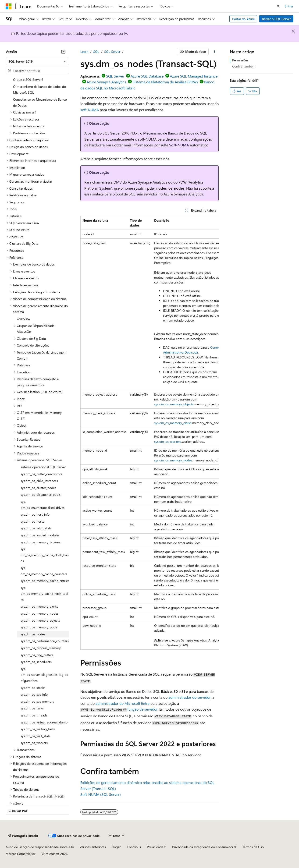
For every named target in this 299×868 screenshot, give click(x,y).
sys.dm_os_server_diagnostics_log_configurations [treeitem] (44, 675)
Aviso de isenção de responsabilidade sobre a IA (40, 847)
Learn (84, 51)
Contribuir (134, 847)
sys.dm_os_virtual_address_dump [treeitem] (44, 722)
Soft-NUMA (179, 145)
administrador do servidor (190, 697)
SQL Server (112, 51)
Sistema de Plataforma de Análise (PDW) (165, 82)
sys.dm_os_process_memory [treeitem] (41, 648)
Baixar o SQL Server (276, 19)
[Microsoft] (9, 6)
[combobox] (37, 61)
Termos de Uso (253, 847)
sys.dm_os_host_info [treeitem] (35, 514)
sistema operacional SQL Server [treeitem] (43, 467)
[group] (149, 433)
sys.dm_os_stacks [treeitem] (33, 688)
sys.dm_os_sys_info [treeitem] (34, 694)
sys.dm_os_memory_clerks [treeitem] (39, 606)
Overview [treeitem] (23, 319)
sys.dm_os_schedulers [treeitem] (36, 662)
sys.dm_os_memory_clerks (173, 423)
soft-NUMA (90, 110)
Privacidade (155, 847)
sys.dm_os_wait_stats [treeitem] (36, 736)
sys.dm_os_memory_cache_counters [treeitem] (44, 571)
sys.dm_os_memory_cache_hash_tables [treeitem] (44, 594)
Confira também (244, 66)
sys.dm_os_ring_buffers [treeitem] (37, 655)
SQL (96, 51)
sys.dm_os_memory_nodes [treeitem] (39, 613)
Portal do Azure (243, 19)
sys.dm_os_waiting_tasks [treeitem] (38, 729)
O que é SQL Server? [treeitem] (28, 80)
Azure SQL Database (147, 76)
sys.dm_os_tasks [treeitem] (32, 708)
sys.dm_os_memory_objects (174, 404)
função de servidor (142, 709)
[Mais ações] (215, 52)
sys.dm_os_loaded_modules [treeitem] (40, 535)
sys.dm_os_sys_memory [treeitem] (37, 701)
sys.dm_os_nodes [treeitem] (33, 634)
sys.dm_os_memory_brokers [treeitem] (41, 542)
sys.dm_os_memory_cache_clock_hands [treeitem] (45, 555)
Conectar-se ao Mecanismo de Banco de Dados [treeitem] (40, 102)
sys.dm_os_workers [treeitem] (34, 743)
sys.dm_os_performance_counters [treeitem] (45, 641)
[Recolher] (63, 52)
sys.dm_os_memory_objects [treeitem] (40, 620)
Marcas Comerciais (19, 854)
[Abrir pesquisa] (278, 6)
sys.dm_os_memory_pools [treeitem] (39, 627)
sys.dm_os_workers (168, 441)
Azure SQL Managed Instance (194, 76)
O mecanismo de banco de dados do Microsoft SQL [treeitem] (39, 90)
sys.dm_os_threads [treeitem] (34, 715)
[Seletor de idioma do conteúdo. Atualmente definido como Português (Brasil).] (23, 836)
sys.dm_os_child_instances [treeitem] (39, 481)
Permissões (240, 60)
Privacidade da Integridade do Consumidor (203, 847)
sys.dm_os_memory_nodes (173, 460)
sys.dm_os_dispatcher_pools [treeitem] (41, 494)
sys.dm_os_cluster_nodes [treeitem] (38, 488)
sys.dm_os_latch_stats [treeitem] (36, 528)
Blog (115, 847)
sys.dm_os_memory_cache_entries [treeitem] (45, 581)
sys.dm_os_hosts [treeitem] (32, 521)
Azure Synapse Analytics (106, 82)
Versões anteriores (93, 847)
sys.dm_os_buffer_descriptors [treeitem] (41, 474)
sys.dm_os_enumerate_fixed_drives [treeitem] (43, 505)
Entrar (289, 6)
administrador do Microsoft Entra (123, 703)
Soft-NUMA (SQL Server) (101, 794)
